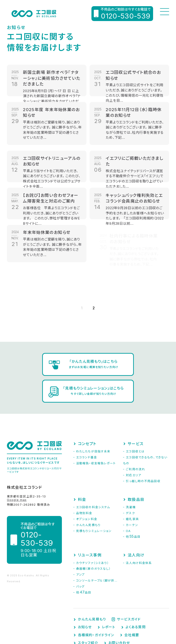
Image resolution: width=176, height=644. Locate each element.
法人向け (136, 526)
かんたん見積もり (88, 496)
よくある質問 (136, 598)
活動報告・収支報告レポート (96, 434)
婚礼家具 (132, 490)
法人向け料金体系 (139, 534)
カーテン (132, 496)
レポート (109, 598)
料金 (82, 470)
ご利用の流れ (135, 440)
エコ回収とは (135, 422)
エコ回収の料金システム (93, 478)
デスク (130, 484)
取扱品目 (136, 470)
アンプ (80, 545)
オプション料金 (87, 490)
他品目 (133, 507)
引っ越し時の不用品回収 (143, 452)
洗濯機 (131, 478)
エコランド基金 (87, 428)
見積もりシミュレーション (94, 502)
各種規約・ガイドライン (96, 606)
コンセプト (87, 414)
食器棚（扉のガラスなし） (93, 539)
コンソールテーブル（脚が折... (97, 551)
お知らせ (85, 598)
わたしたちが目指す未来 (93, 422)
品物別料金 (84, 484)
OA (128, 502)
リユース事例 (90, 526)
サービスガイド (129, 590)
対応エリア (133, 446)
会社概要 (132, 606)
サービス (135, 414)
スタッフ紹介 (88, 614)
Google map (17, 471)
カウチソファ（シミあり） (92, 534)
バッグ (80, 557)
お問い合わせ (119, 614)
